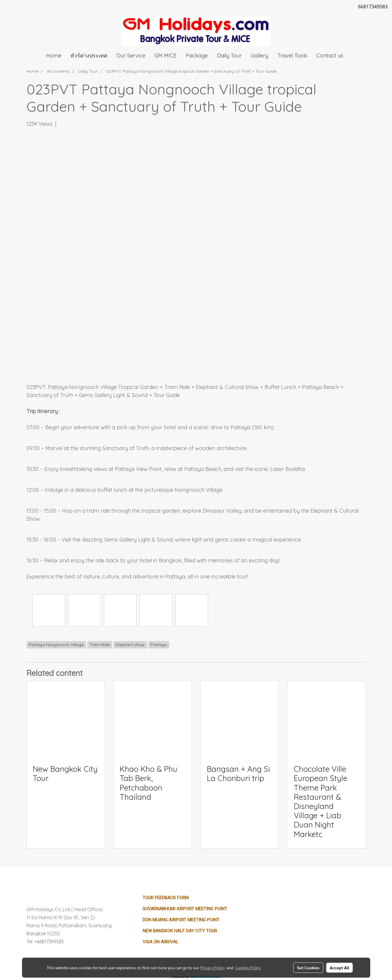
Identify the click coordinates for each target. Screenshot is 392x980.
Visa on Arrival (160, 942)
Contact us (330, 56)
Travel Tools (292, 56)
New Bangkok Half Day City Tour (180, 931)
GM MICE (165, 56)
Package (197, 56)
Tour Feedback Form (166, 898)
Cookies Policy (248, 967)
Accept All (339, 967)
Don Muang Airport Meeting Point (181, 920)
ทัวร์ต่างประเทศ (89, 56)
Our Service (131, 56)
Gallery (260, 56)
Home (54, 56)
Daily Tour (229, 56)
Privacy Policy (213, 967)
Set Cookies (308, 967)
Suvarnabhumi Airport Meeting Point (185, 909)
